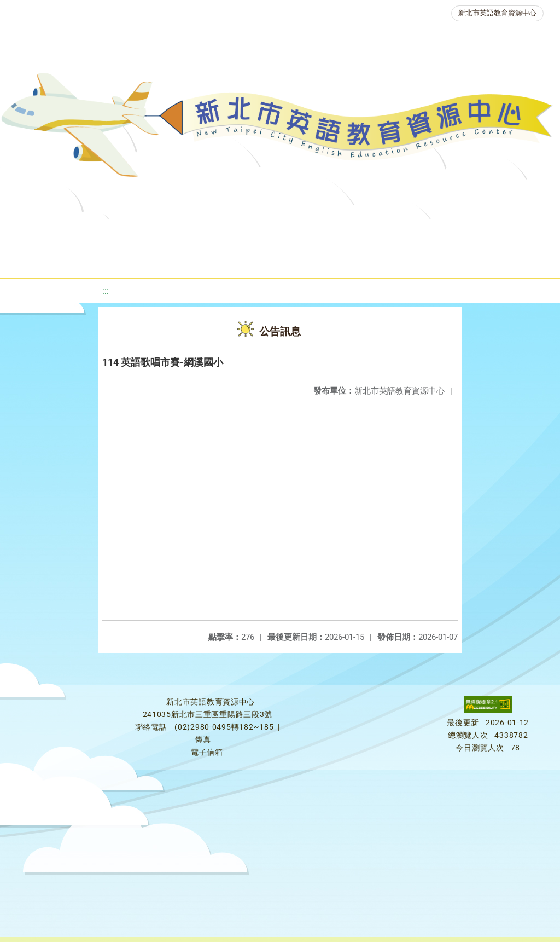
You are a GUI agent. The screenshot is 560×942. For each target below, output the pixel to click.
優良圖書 (372, 232)
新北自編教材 (300, 232)
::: (106, 291)
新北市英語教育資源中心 (497, 13)
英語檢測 (438, 232)
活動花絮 (383, 260)
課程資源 (161, 232)
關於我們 (43, 232)
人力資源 (164, 260)
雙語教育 (318, 260)
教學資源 (227, 232)
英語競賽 (504, 232)
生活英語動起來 (241, 260)
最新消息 (109, 232)
